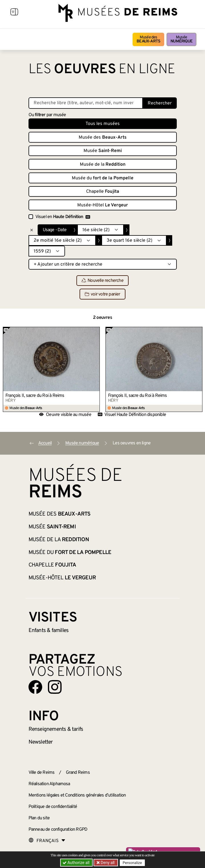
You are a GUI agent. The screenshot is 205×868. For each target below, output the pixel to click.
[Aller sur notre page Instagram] (55, 687)
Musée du (103, 178)
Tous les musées (103, 124)
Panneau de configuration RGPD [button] (58, 830)
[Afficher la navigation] (14, 13)
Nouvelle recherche (102, 281)
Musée (181, 39)
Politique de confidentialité (53, 807)
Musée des (148, 39)
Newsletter (41, 742)
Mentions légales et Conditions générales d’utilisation (77, 795)
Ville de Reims (42, 773)
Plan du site (39, 818)
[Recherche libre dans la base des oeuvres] (86, 103)
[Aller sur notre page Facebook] (35, 687)
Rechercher (160, 103)
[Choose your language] (47, 841)
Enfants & (49, 631)
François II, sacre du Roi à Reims (35, 396)
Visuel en (63, 217)
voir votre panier (102, 294)
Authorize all (77, 863)
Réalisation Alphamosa (49, 784)
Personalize (132, 863)
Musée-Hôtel (103, 205)
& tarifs (56, 729)
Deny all (107, 863)
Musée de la (103, 165)
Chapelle (103, 192)
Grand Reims (78, 773)
